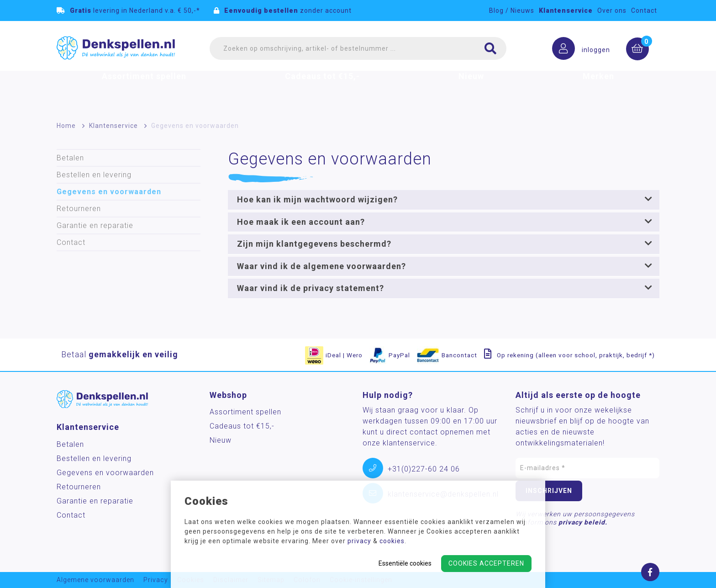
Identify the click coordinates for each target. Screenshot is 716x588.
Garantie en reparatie (95, 225)
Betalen (70, 158)
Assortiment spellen (144, 88)
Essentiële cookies (405, 563)
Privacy (156, 580)
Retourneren (79, 209)
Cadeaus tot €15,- (322, 88)
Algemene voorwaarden (95, 580)
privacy (359, 541)
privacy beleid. (583, 522)
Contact (644, 11)
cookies (392, 541)
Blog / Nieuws (512, 11)
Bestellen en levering (94, 175)
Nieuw (471, 88)
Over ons (612, 11)
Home (66, 126)
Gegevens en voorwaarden (195, 126)
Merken (598, 88)
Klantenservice (566, 11)
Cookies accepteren (486, 563)
